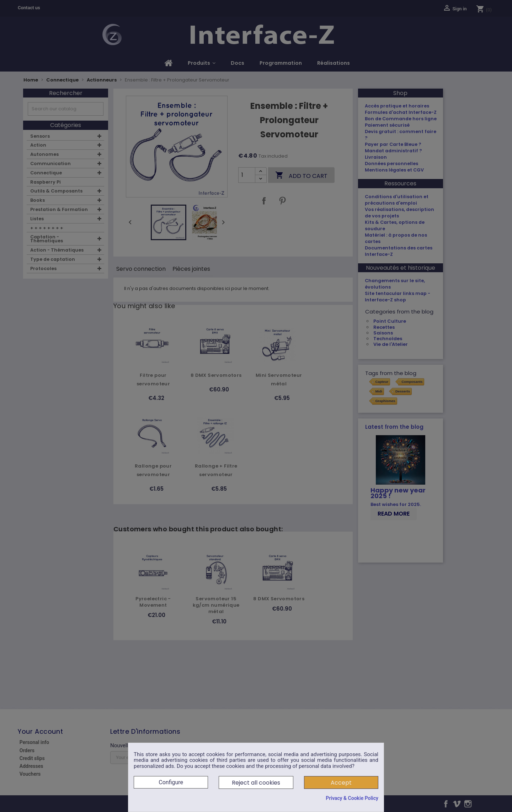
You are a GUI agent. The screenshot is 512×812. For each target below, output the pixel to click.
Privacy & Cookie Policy (352, 798)
